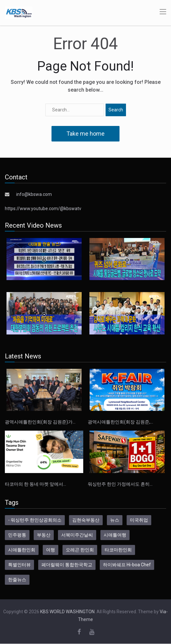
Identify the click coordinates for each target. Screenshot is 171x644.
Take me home (85, 134)
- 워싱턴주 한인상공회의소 (35, 520)
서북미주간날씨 (77, 535)
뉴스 (115, 520)
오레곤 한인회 (80, 550)
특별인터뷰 (19, 565)
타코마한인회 (118, 550)
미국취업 (139, 520)
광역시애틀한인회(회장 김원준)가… (40, 422)
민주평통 (17, 535)
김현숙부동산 (86, 520)
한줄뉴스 (17, 580)
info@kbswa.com (34, 194)
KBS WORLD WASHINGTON (67, 612)
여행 (51, 550)
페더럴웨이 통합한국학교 (67, 565)
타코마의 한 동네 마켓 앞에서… (35, 484)
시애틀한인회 (22, 550)
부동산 (44, 535)
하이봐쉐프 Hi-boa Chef (127, 565)
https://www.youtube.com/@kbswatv (43, 209)
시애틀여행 (115, 535)
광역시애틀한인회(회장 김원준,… (120, 422)
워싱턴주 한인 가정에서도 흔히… (120, 484)
